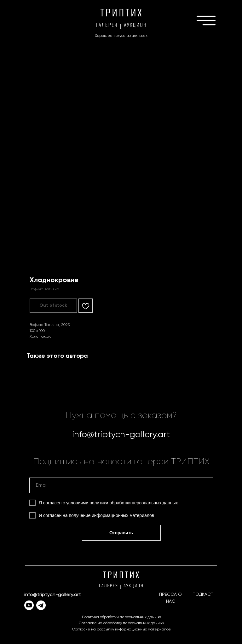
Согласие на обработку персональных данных (121, 623)
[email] (121, 485)
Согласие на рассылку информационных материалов (121, 629)
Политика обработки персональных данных (121, 617)
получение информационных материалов (112, 515)
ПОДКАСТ (203, 595)
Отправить (121, 533)
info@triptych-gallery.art (121, 435)
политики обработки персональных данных (134, 503)
